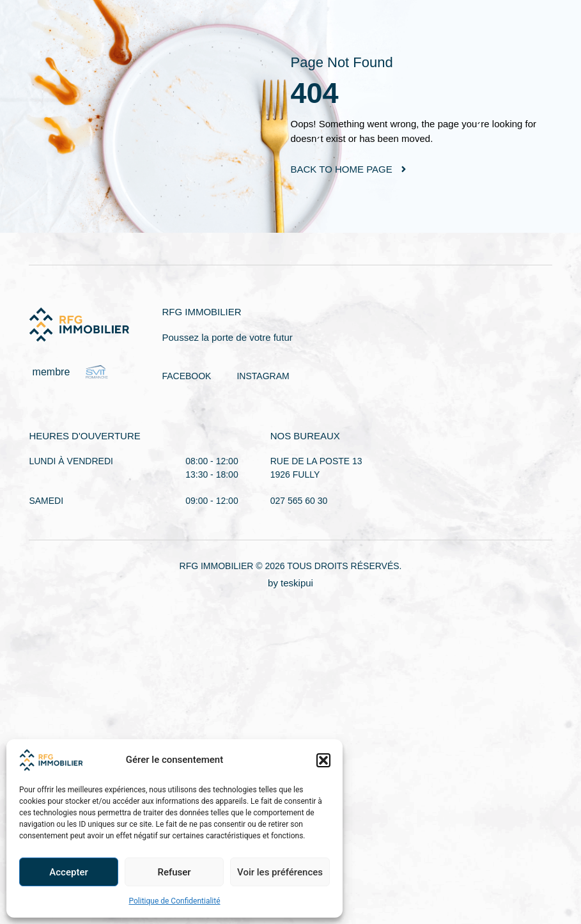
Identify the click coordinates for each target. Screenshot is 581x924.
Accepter (68, 872)
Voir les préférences (280, 872)
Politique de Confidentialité (174, 901)
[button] (323, 760)
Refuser (174, 872)
